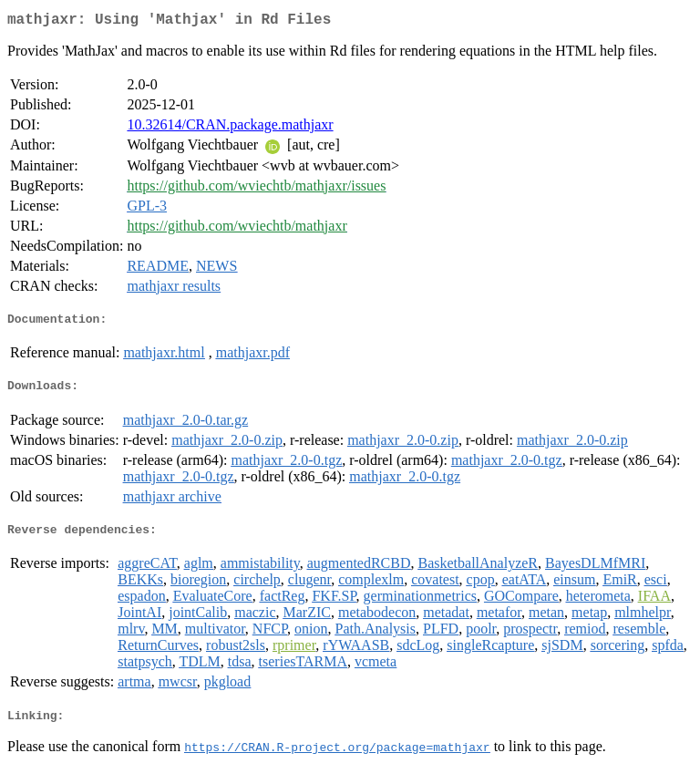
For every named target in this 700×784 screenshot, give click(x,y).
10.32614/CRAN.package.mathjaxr (230, 128)
